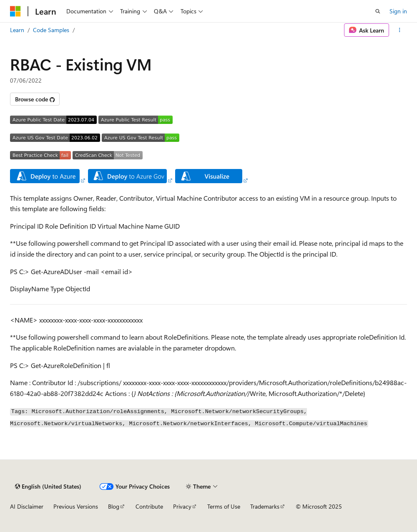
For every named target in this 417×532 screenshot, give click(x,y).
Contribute (149, 506)
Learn (17, 30)
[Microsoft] (15, 11)
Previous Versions (76, 506)
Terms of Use (224, 506)
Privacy (182, 506)
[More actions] (400, 30)
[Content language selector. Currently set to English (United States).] (48, 487)
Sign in (398, 11)
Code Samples (51, 30)
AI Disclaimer (27, 506)
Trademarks (265, 506)
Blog (114, 506)
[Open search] (378, 11)
